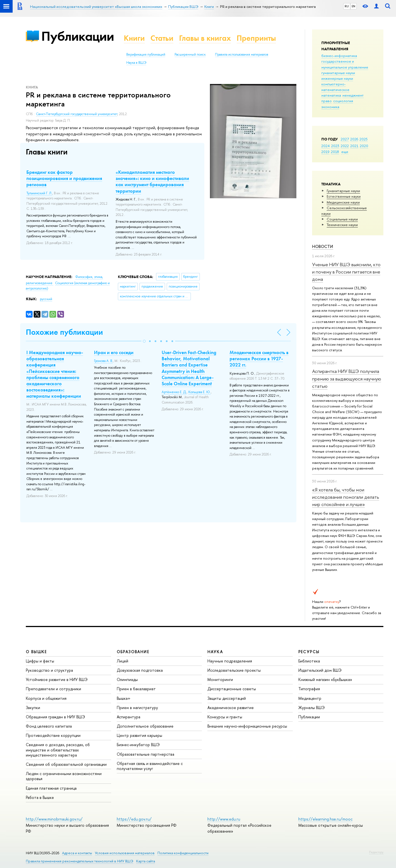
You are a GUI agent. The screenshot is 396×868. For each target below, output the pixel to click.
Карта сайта (146, 861)
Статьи (162, 38)
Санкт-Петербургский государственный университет (77, 114)
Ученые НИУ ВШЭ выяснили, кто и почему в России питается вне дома (346, 272)
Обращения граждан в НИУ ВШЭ (55, 717)
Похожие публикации (64, 332)
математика (331, 95)
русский (46, 299)
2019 (325, 152)
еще (345, 152)
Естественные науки (344, 196)
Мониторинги (220, 679)
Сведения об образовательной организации (66, 764)
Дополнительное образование (145, 726)
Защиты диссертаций (227, 698)
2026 (354, 139)
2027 (345, 139)
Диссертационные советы (232, 689)
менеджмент (353, 95)
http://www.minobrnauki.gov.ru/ (54, 819)
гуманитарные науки (338, 73)
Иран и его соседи (114, 352)
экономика (330, 107)
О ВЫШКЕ (36, 652)
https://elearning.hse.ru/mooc (325, 819)
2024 (326, 146)
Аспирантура (129, 717)
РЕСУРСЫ (309, 652)
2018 (335, 152)
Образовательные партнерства (146, 754)
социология (343, 101)
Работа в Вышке (40, 797)
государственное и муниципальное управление (345, 64)
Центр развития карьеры (139, 735)
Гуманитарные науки (343, 191)
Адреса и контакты (77, 853)
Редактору (376, 852)
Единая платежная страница (51, 788)
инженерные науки (337, 78)
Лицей (123, 661)
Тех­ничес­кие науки (342, 225)
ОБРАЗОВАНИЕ (133, 652)
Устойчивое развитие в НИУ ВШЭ (57, 679)
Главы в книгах (205, 38)
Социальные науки (342, 219)
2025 (364, 139)
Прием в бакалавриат (136, 689)
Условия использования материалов (125, 853)
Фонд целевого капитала (49, 726)
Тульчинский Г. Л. (39, 193)
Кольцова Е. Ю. (200, 392)
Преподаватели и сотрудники (53, 689)
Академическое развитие (231, 708)
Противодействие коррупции (53, 735)
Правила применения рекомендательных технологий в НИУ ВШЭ (80, 861)
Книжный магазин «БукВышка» (325, 679)
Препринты (256, 38)
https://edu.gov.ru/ (134, 819)
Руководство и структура (49, 670)
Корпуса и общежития (46, 698)
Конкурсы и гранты (225, 717)
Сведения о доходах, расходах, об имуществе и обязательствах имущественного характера (58, 750)
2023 (335, 146)
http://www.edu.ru (224, 819)
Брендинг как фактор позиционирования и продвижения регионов (64, 178)
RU (347, 6)
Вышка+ (124, 698)
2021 (354, 146)
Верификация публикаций (146, 54)
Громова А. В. (103, 361)
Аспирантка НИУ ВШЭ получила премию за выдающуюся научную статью (347, 379)
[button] (144, 341)
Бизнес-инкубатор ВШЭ (138, 745)
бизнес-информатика (339, 56)
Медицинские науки (343, 202)
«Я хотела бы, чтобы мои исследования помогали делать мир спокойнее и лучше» (346, 497)
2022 (345, 146)
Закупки (33, 708)
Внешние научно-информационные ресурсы (247, 726)
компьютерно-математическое (335, 87)
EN (353, 6)
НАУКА (215, 652)
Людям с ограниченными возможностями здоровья (64, 776)
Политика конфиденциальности (183, 853)
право (327, 101)
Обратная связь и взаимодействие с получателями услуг (150, 766)
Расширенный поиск (190, 54)
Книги (134, 38)
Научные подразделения (230, 661)
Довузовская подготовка (140, 670)
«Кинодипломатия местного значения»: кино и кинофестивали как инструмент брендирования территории (152, 181)
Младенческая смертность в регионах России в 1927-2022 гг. (259, 359)
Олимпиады (127, 679)
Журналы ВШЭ (312, 708)
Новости (323, 246)
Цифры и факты (40, 661)
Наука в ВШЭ (136, 63)
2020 (364, 146)
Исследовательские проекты (234, 670)
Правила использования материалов (242, 54)
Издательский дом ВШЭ (320, 670)
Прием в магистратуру (137, 708)
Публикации (78, 36)
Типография (309, 689)
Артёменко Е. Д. (174, 392)
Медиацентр (310, 698)
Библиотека (309, 661)
